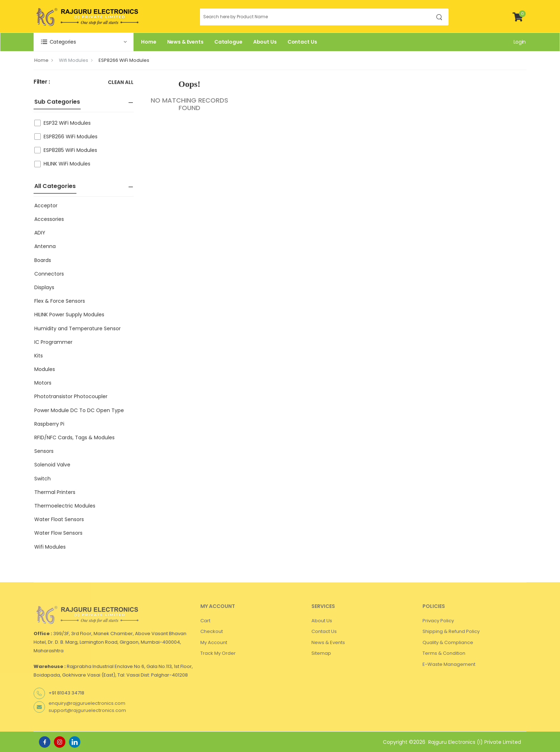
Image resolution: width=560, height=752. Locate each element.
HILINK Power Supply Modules (69, 315)
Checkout (212, 631)
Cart (205, 621)
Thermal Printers (55, 492)
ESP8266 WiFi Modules (124, 60)
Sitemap (321, 653)
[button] (84, 42)
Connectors (49, 274)
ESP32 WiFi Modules (67, 123)
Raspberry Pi (49, 424)
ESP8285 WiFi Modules (70, 150)
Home (149, 42)
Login (520, 42)
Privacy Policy (438, 621)
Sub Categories (57, 102)
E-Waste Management (449, 664)
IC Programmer (53, 342)
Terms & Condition (444, 653)
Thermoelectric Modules (65, 506)
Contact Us (302, 42)
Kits (39, 356)
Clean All (121, 83)
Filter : (42, 82)
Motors (43, 383)
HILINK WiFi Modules (67, 164)
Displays (44, 287)
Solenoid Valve (52, 465)
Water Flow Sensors (58, 533)
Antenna (45, 246)
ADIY (40, 233)
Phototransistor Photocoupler (71, 396)
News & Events (185, 42)
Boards (43, 260)
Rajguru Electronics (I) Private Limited (475, 742)
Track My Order (218, 653)
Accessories (49, 219)
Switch (42, 479)
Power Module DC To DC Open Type (79, 410)
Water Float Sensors (59, 519)
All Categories (55, 186)
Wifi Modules (74, 60)
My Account (214, 642)
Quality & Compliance (448, 642)
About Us (265, 42)
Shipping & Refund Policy (451, 631)
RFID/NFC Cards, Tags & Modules (74, 437)
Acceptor (46, 206)
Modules (45, 369)
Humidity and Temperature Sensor (77, 328)
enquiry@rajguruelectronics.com (87, 703)
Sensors (44, 451)
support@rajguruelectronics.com (87, 710)
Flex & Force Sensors (60, 301)
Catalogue (228, 42)
